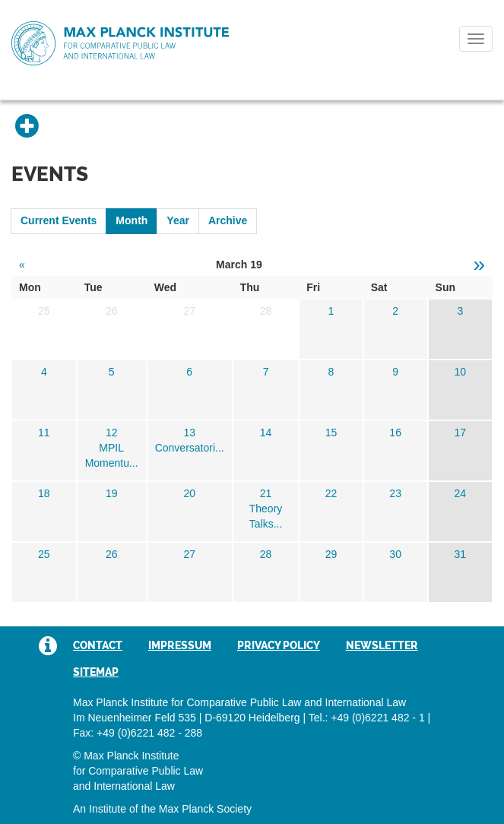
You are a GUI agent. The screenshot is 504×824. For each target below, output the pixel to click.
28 (266, 554)
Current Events (59, 220)
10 (461, 372)
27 (189, 554)
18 (44, 493)
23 (395, 493)
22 (331, 493)
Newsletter (382, 645)
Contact (98, 645)
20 (189, 493)
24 (461, 493)
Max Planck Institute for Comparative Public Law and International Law (120, 44)
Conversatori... (190, 448)
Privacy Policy (279, 645)
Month (132, 220)
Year (178, 220)
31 (461, 554)
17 (461, 433)
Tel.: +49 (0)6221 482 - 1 (367, 718)
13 (189, 433)
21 (266, 493)
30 (395, 554)
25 (44, 554)
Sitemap (96, 672)
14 (266, 433)
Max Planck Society (205, 809)
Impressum (180, 645)
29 (331, 554)
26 (112, 554)
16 (395, 433)
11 (44, 433)
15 (331, 433)
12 (112, 433)
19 (112, 493)
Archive (228, 220)
